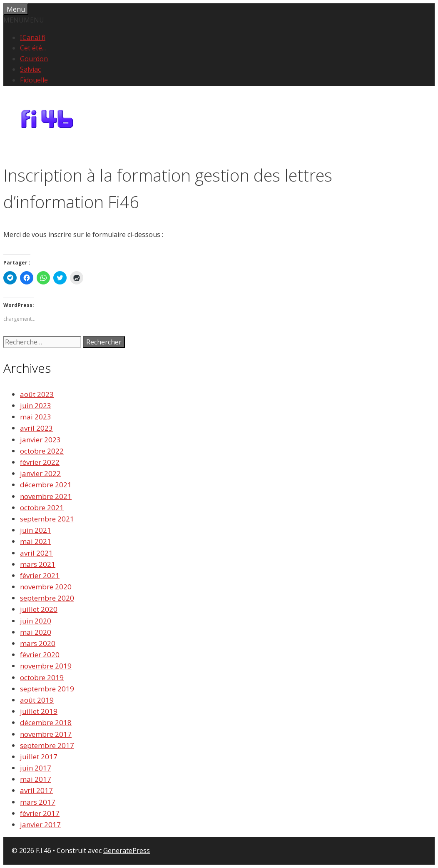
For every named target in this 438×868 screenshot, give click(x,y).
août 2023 (37, 394)
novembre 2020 (46, 587)
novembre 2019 (46, 666)
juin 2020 (36, 621)
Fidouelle (34, 80)
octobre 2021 (42, 508)
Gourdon (34, 59)
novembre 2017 (46, 734)
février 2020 (40, 655)
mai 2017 (36, 779)
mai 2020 (36, 632)
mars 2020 (38, 643)
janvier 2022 (40, 473)
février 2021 (40, 575)
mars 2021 (38, 564)
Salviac (30, 69)
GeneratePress (127, 851)
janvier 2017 (40, 824)
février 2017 (40, 813)
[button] (24, 20)
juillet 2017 (39, 757)
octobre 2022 (42, 451)
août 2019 (37, 700)
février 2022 (40, 462)
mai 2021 (36, 541)
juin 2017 (36, 768)
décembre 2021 (46, 485)
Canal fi (34, 37)
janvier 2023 (40, 440)
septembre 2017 (47, 745)
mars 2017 (38, 802)
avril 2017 (36, 790)
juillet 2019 (39, 711)
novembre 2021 (46, 496)
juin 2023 (36, 405)
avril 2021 (36, 553)
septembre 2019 (47, 689)
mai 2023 (36, 417)
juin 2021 (36, 530)
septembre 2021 (47, 519)
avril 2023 (36, 428)
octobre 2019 (42, 677)
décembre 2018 (46, 722)
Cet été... (33, 48)
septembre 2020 (47, 598)
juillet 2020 (39, 609)
